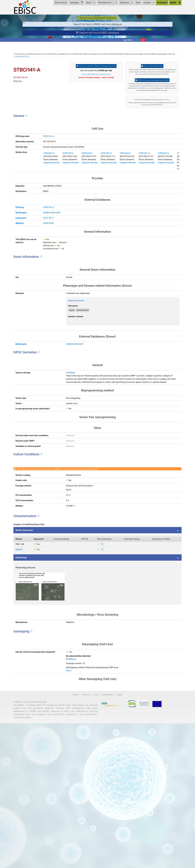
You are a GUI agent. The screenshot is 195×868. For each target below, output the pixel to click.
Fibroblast (75, 460)
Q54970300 (49, 289)
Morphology (31, 681)
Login (124, 830)
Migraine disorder (82, 377)
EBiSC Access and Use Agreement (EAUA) (147, 102)
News (130, 20)
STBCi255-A (95, 209)
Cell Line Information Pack (147, 83)
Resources (118, 20)
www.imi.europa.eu (47, 861)
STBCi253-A (73, 209)
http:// (73, 804)
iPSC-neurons (53, 20)
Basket (167, 20)
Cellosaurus (31, 283)
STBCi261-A (164, 209)
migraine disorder (53, 221)
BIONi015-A (125, 39)
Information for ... (99, 20)
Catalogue (68, 20)
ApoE (140, 39)
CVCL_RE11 (49, 283)
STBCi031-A (50, 209)
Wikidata (29, 289)
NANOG (28, 671)
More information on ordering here (96, 96)
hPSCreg (29, 270)
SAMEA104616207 (80, 427)
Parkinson (134, 39)
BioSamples (31, 277)
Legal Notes (128, 54)
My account (154, 20)
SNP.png (77, 790)
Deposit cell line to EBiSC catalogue (98, 45)
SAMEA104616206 (53, 277)
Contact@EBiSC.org (81, 71)
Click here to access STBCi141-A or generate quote (96, 84)
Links (95, 830)
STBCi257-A (118, 209)
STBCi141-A (49, 178)
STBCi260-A (141, 209)
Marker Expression (35, 648)
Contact (141, 20)
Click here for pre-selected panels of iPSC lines (98, 28)
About (82, 20)
